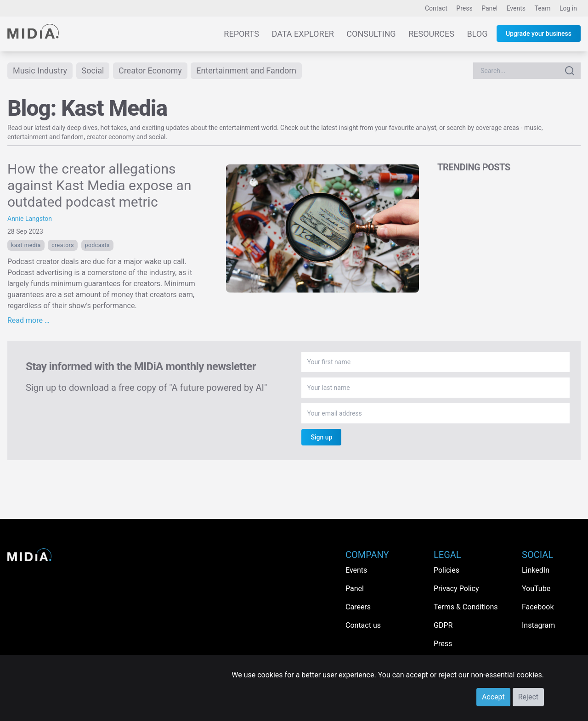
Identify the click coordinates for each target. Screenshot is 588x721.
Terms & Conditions (466, 607)
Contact (436, 8)
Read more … (28, 320)
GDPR (443, 625)
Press (464, 8)
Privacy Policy (456, 589)
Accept (493, 697)
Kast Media (26, 245)
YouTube (536, 589)
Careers (358, 607)
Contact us (363, 625)
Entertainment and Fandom (246, 70)
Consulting (371, 34)
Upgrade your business (539, 34)
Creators (63, 245)
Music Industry (40, 70)
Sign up (321, 437)
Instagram (538, 625)
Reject (528, 697)
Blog (477, 34)
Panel (489, 8)
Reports (241, 34)
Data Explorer (303, 34)
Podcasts (97, 245)
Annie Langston (30, 219)
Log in (568, 8)
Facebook (538, 607)
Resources (431, 34)
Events (516, 8)
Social (93, 70)
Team (543, 8)
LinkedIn (536, 570)
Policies (447, 570)
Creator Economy (150, 70)
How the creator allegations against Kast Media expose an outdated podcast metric (99, 185)
